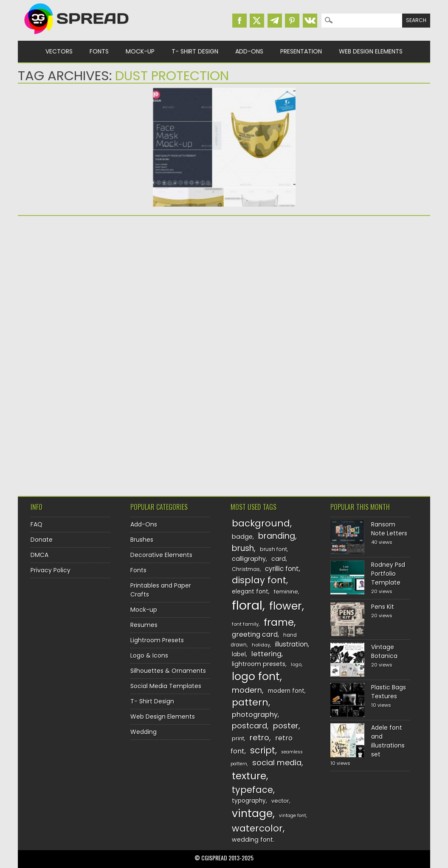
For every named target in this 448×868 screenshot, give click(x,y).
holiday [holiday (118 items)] (261, 645)
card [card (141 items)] (279, 559)
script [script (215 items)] (263, 750)
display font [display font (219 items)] (259, 580)
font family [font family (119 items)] (245, 624)
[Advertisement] (129, 288)
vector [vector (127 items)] (280, 801)
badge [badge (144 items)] (242, 537)
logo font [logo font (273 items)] (256, 676)
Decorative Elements (161, 555)
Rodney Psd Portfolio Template (388, 574)
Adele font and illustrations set (388, 741)
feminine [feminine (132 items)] (286, 592)
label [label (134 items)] (239, 654)
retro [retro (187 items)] (259, 738)
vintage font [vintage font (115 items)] (293, 816)
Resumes (144, 625)
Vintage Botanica (384, 651)
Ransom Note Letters (389, 529)
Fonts (99, 51)
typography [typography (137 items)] (249, 801)
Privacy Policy (51, 570)
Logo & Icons (149, 655)
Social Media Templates (166, 686)
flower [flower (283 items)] (286, 606)
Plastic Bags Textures (389, 692)
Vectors (59, 51)
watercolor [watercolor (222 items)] (257, 828)
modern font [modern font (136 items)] (286, 691)
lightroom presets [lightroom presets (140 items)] (259, 664)
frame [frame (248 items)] (279, 622)
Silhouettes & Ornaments (168, 671)
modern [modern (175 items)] (247, 690)
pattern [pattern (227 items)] (250, 702)
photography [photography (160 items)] (255, 715)
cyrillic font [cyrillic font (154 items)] (282, 569)
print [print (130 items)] (238, 738)
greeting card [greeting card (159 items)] (255, 634)
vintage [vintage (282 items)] (252, 813)
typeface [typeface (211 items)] (252, 790)
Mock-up (140, 51)
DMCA (39, 555)
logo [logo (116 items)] (296, 664)
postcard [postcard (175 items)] (249, 726)
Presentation (301, 51)
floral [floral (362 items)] (247, 605)
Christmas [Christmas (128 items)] (246, 569)
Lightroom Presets (157, 640)
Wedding (144, 732)
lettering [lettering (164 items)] (266, 654)
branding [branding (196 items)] (277, 536)
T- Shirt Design (195, 51)
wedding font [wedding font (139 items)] (252, 840)
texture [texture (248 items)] (249, 776)
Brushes (142, 540)
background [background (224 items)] (261, 523)
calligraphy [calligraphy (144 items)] (249, 559)
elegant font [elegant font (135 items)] (250, 592)
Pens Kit (383, 607)
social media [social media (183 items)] (277, 763)
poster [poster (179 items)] (286, 726)
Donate (42, 540)
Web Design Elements (371, 51)
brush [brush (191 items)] (243, 548)
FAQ (37, 524)
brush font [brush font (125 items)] (273, 549)
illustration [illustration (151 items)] (292, 644)
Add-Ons (249, 51)
